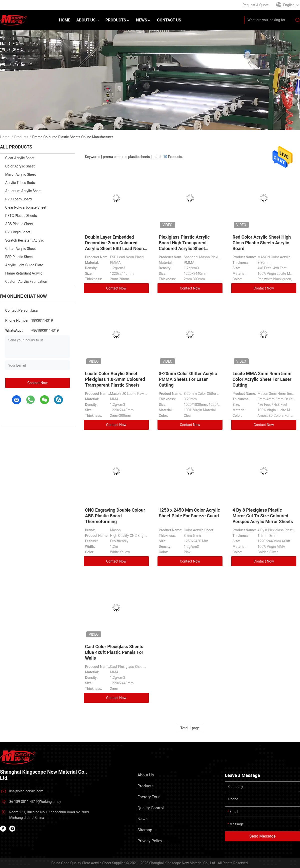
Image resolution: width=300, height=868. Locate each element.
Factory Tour (149, 797)
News (142, 819)
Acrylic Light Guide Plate (24, 265)
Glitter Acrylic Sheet (20, 249)
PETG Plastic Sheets (21, 216)
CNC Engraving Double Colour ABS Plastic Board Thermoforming (115, 516)
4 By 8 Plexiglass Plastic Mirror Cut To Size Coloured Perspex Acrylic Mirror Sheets (263, 516)
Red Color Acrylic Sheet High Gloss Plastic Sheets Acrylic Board (262, 243)
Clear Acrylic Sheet (20, 158)
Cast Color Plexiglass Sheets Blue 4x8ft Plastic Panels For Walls (114, 652)
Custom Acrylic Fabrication (26, 282)
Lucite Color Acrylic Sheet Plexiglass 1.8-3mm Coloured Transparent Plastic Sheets (115, 379)
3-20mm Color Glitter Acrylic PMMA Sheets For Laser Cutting (188, 379)
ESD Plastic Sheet (19, 257)
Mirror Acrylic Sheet (20, 174)
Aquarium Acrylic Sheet (23, 191)
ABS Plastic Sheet (19, 224)
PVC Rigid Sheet (18, 232)
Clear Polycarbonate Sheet (26, 207)
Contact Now (38, 383)
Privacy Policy (150, 841)
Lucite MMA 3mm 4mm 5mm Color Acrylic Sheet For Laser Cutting (262, 379)
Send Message (263, 836)
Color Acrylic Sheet (20, 166)
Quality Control (151, 808)
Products (21, 137)
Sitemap (145, 830)
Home (5, 137)
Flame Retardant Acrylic (24, 273)
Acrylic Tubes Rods (20, 183)
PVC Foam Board (18, 199)
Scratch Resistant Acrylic (25, 240)
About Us (146, 775)
